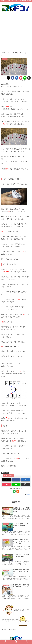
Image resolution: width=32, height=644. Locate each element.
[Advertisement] (16, 30)
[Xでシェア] (8, 78)
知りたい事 (5, 473)
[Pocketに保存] (21, 78)
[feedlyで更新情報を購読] (14, 491)
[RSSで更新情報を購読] (18, 491)
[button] (29, 78)
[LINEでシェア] (25, 78)
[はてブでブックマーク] (17, 78)
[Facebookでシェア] (13, 78)
